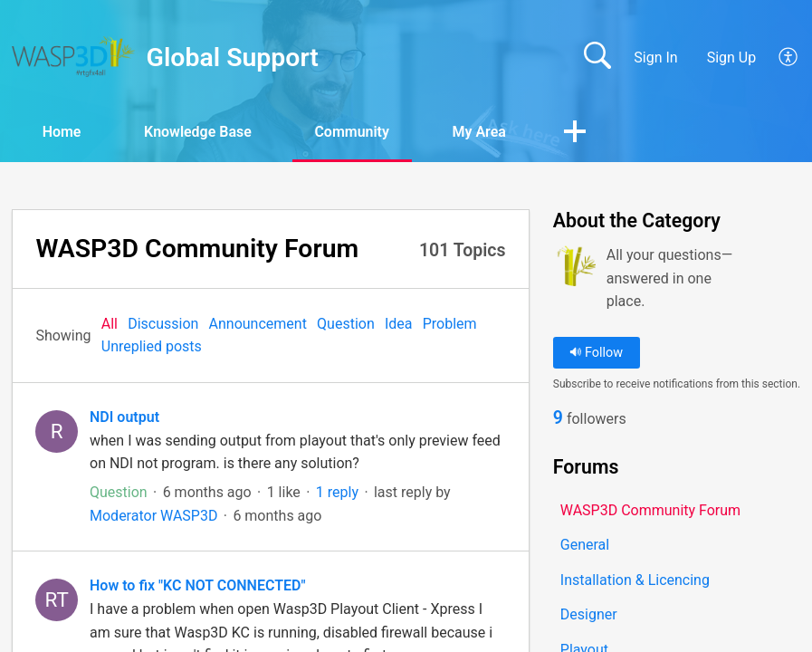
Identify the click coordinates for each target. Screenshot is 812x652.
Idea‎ (399, 324)
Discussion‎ (163, 324)
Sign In (655, 58)
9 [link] (558, 418)
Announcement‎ (258, 324)
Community (354, 132)
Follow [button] (596, 353)
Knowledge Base (200, 132)
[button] (789, 58)
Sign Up (732, 58)
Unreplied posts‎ (152, 346)
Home (63, 132)
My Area (481, 132)
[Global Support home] (73, 57)
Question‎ (346, 324)
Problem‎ (450, 324)
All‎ (110, 324)
